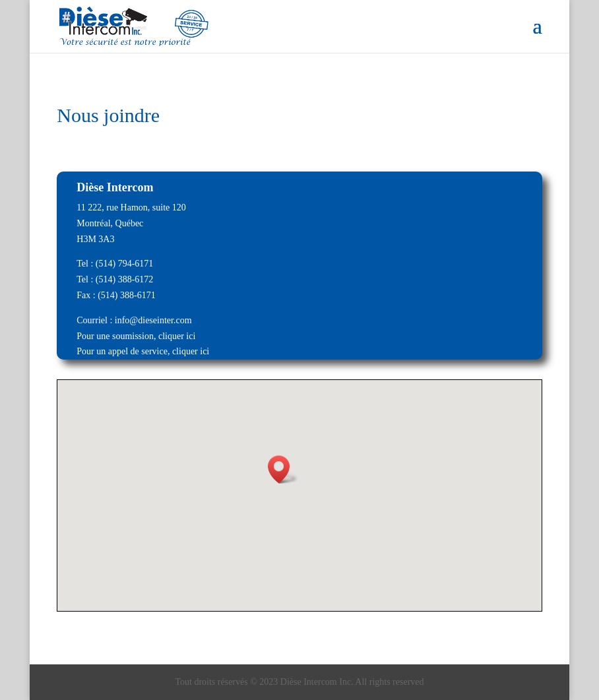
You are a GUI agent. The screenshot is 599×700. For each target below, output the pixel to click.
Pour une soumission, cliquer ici (136, 336)
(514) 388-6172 (125, 279)
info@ (126, 320)
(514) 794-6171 (125, 264)
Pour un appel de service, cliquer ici (143, 351)
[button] (283, 469)
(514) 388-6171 (127, 295)
